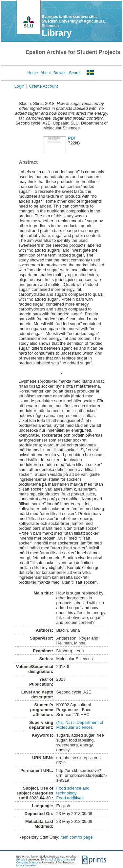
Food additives (70, 798)
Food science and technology (73, 791)
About (45, 73)
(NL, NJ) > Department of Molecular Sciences (80, 725)
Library (57, 33)
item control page (76, 837)
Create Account (44, 86)
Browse (60, 73)
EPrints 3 (22, 860)
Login (20, 86)
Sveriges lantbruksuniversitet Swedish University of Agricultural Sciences (74, 21)
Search (75, 73)
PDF (72, 138)
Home (32, 73)
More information (26, 866)
